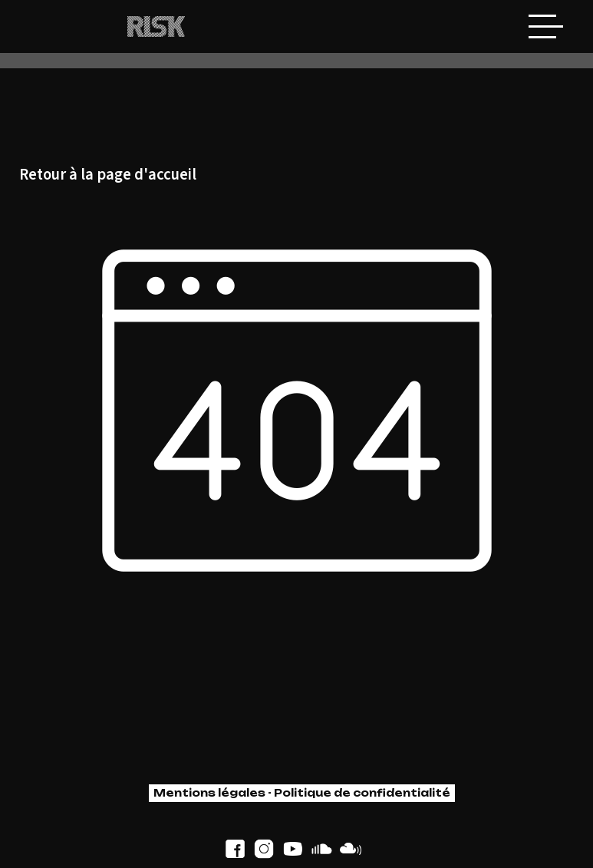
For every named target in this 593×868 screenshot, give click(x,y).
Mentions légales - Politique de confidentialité (302, 793)
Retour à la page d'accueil (108, 175)
